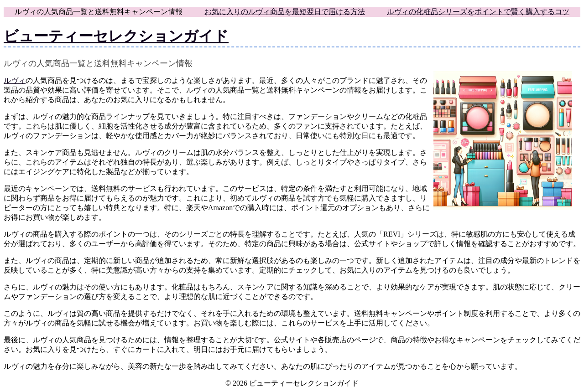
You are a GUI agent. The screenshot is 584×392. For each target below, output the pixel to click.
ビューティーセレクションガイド (116, 36)
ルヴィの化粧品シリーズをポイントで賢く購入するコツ (478, 12)
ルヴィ (15, 80)
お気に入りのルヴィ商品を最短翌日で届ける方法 (285, 12)
